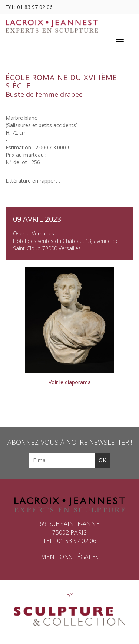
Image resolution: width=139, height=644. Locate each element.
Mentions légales (70, 557)
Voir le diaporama (70, 382)
